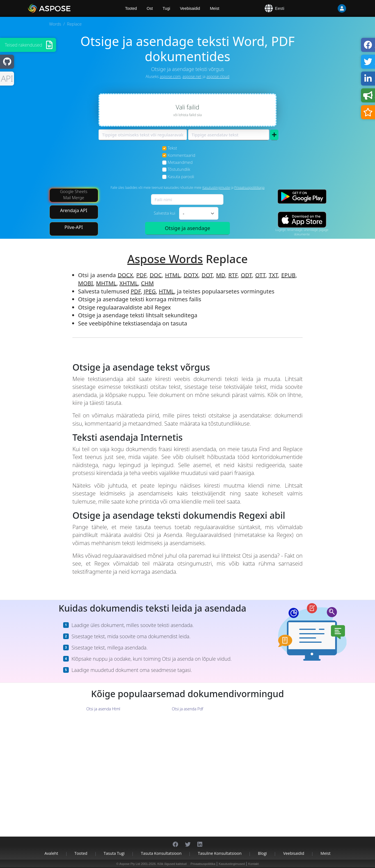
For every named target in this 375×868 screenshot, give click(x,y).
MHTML (106, 283)
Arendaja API (74, 210)
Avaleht (52, 853)
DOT (207, 275)
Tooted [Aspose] (131, 8)
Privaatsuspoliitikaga (250, 188)
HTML (173, 275)
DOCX (125, 275)
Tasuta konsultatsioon (161, 853)
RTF (233, 275)
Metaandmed (180, 162)
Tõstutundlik (179, 169)
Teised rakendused (23, 45)
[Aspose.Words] (65, 8)
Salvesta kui (165, 213)
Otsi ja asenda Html (103, 709)
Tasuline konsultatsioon (220, 853)
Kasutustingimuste (216, 188)
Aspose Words (165, 259)
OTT (260, 275)
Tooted (81, 853)
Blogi (262, 853)
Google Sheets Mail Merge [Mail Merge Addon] (74, 194)
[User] (331, 8)
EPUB (288, 275)
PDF (141, 275)
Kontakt (253, 864)
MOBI (86, 283)
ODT (246, 275)
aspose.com (170, 76)
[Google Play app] (302, 197)
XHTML (129, 283)
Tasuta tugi (114, 853)
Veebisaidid (190, 8)
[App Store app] (302, 220)
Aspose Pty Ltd (130, 864)
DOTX (191, 275)
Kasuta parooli (181, 176)
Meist (215, 8)
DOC (156, 275)
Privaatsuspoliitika (203, 864)
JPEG (150, 291)
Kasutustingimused (232, 864)
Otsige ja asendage (187, 228)
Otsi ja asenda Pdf (187, 709)
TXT (273, 275)
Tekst (172, 148)
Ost (150, 8)
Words (55, 24)
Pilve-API (74, 227)
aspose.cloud (218, 76)
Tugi (166, 8)
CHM (147, 283)
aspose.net (192, 76)
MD (221, 275)
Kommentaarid (181, 155)
